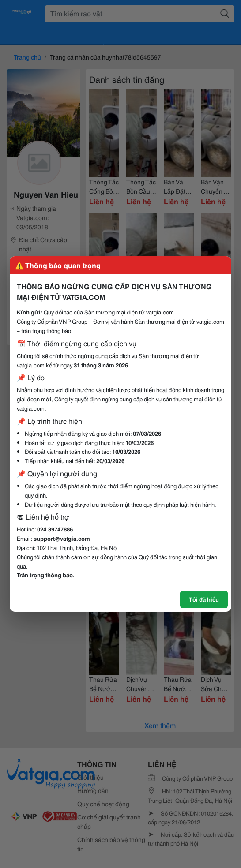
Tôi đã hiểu (204, 599)
